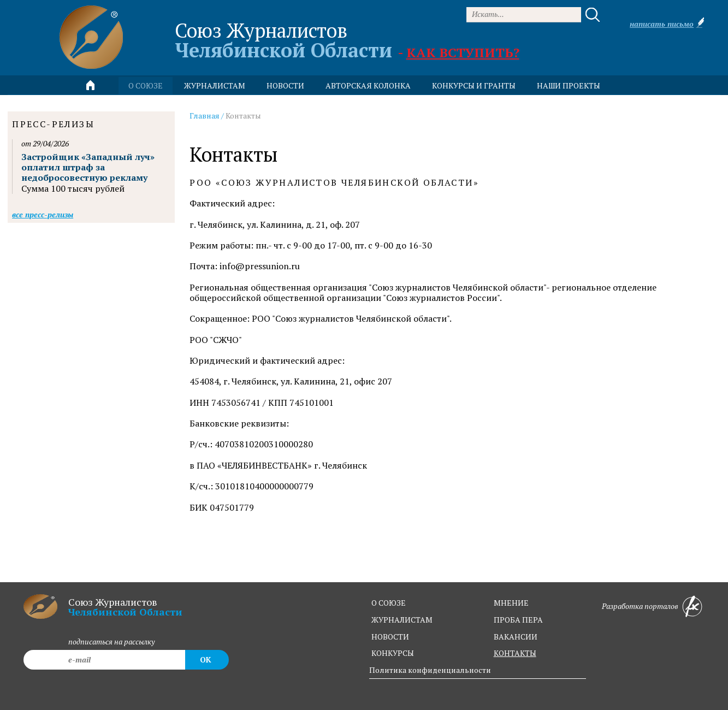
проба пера (518, 620)
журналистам (402, 620)
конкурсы (393, 653)
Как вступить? (463, 52)
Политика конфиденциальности (430, 670)
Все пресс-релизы (43, 214)
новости (285, 85)
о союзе (389, 603)
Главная (205, 116)
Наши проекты (569, 85)
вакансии (516, 637)
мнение (511, 603)
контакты (515, 653)
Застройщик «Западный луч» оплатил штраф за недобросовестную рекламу (88, 167)
